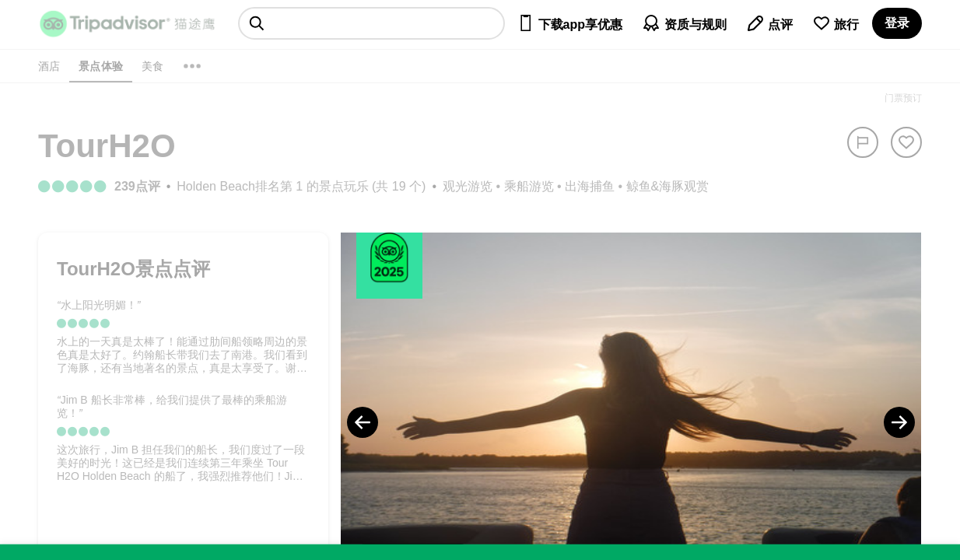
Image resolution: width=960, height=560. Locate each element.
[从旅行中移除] (906, 142)
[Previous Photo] (363, 422)
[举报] (863, 142)
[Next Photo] (899, 422)
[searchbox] (371, 23)
